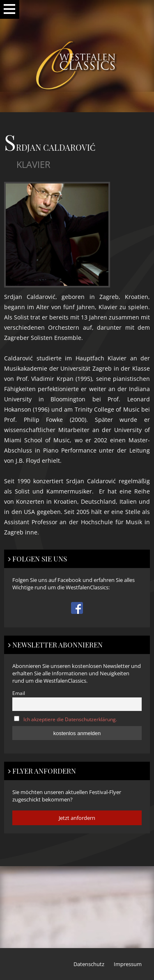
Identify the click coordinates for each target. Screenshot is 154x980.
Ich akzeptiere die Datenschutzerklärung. (70, 719)
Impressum (128, 964)
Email (19, 693)
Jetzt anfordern (77, 818)
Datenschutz (89, 964)
